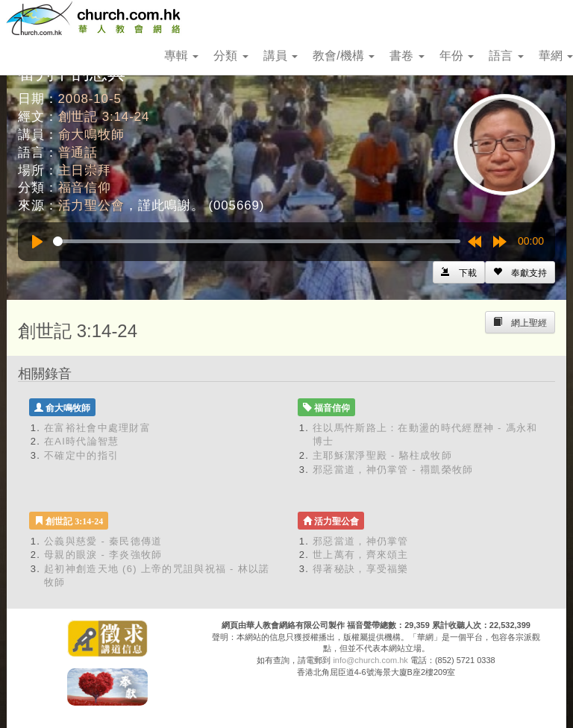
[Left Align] (520, 272)
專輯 (181, 56)
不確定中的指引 (81, 455)
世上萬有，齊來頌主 (361, 555)
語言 (506, 56)
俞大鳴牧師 (91, 135)
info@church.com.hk (370, 660)
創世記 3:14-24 (104, 117)
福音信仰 (85, 188)
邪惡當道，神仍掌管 (361, 541)
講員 (281, 56)
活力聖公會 (91, 205)
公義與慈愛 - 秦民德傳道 (103, 541)
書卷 (407, 56)
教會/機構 (344, 56)
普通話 (78, 153)
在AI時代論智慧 (82, 441)
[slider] (257, 241)
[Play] (37, 242)
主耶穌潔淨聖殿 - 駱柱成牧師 (382, 455)
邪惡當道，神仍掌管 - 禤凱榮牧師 (393, 470)
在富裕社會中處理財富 (97, 428)
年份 (457, 56)
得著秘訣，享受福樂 (361, 569)
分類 (231, 56)
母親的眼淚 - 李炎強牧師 (103, 555)
